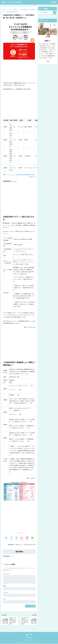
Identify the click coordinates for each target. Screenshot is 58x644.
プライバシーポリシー (29, 640)
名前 (5, 586)
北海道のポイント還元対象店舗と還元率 (25, 545)
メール (6, 593)
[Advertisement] (19, 72)
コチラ (14, 181)
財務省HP (33, 478)
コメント (6, 574)
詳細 (36, 127)
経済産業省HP (32, 327)
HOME (29, 635)
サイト (5, 599)
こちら (12, 556)
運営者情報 (53, 2)
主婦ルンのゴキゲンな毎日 (12, 2)
